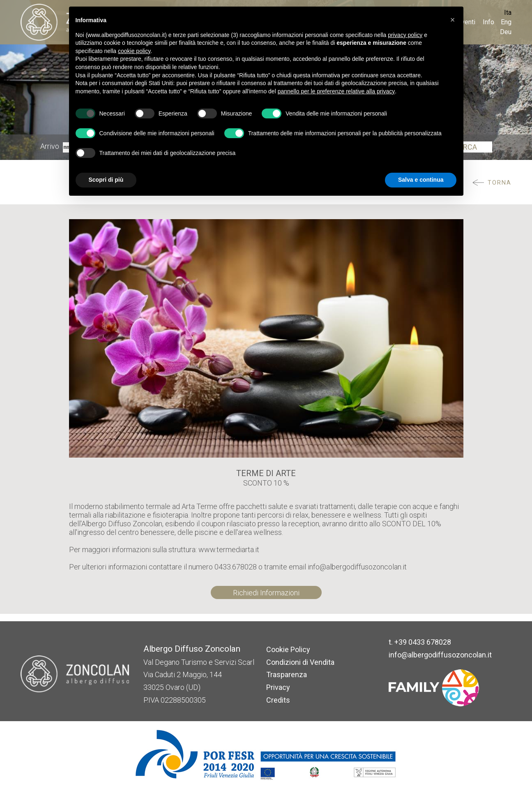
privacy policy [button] (405, 35)
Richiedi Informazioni (266, 593)
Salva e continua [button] (421, 180)
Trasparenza (287, 674)
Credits (278, 700)
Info (488, 22)
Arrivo (50, 147)
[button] (453, 20)
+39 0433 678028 (423, 642)
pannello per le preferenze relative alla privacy (336, 91)
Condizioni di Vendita (300, 662)
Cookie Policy (288, 649)
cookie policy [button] (134, 51)
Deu (506, 32)
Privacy (278, 687)
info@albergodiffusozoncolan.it (440, 655)
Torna (500, 183)
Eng (506, 22)
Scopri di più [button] (106, 180)
